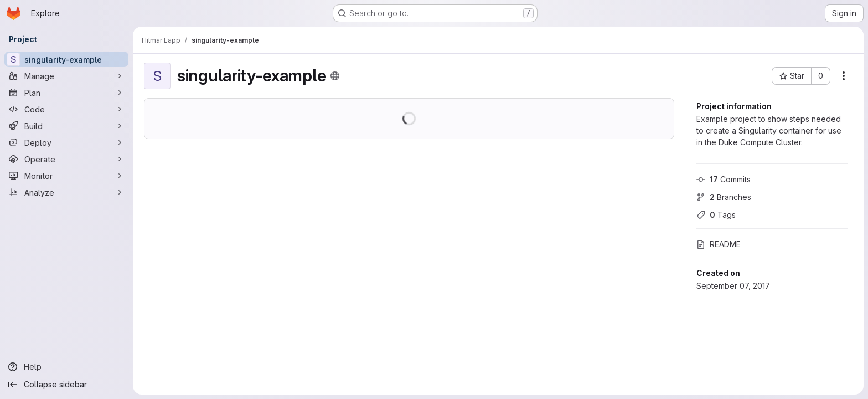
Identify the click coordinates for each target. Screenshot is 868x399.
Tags (716, 215)
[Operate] (66, 159)
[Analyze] (66, 192)
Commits (724, 179)
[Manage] (66, 76)
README (719, 244)
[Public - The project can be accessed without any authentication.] (335, 76)
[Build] (66, 126)
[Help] (66, 367)
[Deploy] (66, 142)
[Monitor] (66, 176)
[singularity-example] (66, 59)
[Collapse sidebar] (66, 385)
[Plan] (66, 93)
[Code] (66, 109)
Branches (724, 197)
